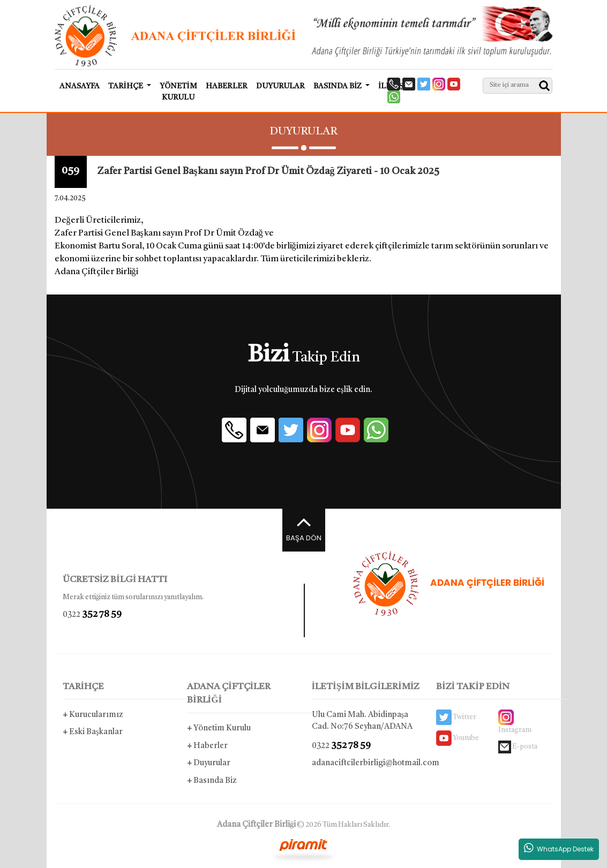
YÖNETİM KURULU (178, 92)
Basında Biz (212, 781)
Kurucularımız (93, 715)
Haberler (207, 746)
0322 (92, 614)
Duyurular (209, 763)
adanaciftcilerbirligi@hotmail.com (366, 763)
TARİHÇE (84, 687)
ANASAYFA (80, 86)
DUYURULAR (280, 86)
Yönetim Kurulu (219, 729)
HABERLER (227, 86)
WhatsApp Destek (559, 848)
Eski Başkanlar (93, 732)
